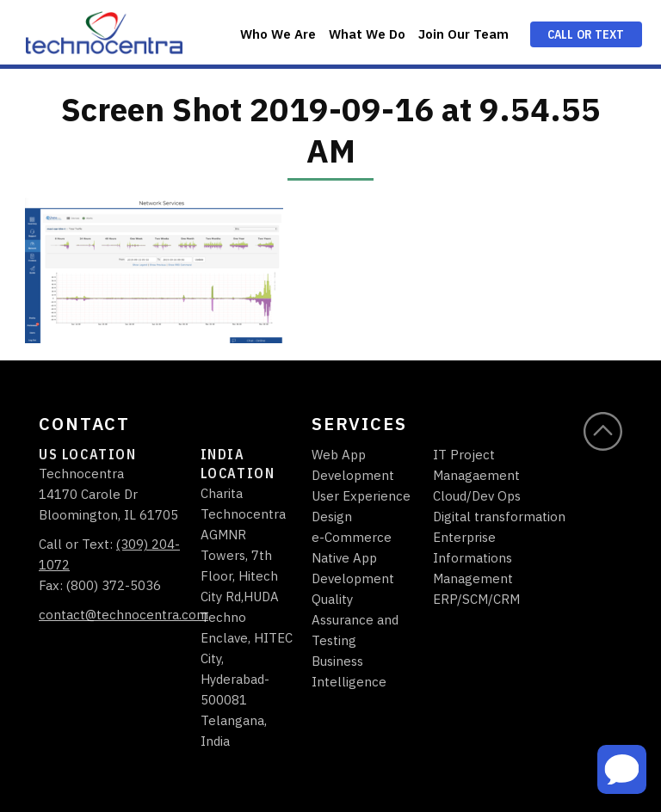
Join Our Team (463, 34)
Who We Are (278, 34)
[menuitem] (278, 32)
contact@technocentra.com (124, 615)
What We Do (367, 34)
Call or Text (586, 34)
